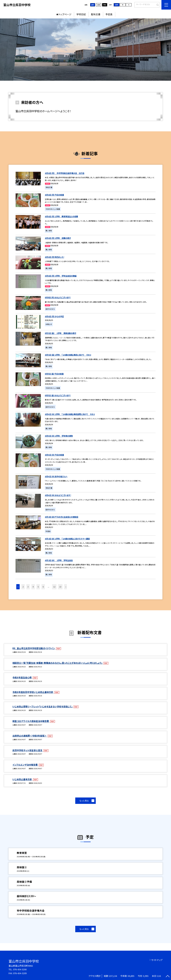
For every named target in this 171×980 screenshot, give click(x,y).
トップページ (65, 14)
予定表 (109, 14)
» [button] (66, 587)
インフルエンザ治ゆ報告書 (25, 765)
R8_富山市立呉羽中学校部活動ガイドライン (34, 648)
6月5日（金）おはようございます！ (58, 395)
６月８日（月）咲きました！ (55, 257)
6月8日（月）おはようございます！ (58, 297)
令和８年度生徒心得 (22, 677)
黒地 (105, 5)
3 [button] (28, 587)
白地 (99, 5)
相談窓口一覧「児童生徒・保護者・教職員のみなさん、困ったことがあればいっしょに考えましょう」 (58, 663)
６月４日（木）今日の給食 (54, 455)
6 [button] (43, 587)
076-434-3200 (20, 969)
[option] (85, 50)
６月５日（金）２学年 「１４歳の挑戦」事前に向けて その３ (68, 355)
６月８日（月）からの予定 (54, 316)
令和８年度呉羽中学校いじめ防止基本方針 (33, 692)
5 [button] (38, 587)
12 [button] (54, 587)
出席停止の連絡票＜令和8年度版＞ (30, 736)
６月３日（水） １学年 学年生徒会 (59, 560)
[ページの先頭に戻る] (168, 977)
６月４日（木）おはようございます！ (58, 495)
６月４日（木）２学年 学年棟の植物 (59, 436)
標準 (117, 5)
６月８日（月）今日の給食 (54, 195)
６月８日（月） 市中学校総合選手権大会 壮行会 (65, 173)
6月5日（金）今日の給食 (54, 374)
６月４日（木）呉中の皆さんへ (56, 476)
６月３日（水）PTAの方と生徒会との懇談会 (62, 517)
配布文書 (96, 14)
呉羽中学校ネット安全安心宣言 (28, 750)
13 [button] (60, 587)
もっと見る (84, 801)
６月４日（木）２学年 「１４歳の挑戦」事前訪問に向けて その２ (70, 414)
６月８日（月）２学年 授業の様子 (58, 238)
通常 (93, 5)
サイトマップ (157, 960)
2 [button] (23, 587)
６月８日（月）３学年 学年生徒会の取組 (61, 276)
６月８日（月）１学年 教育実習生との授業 (61, 216)
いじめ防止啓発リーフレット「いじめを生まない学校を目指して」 (43, 706)
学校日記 (81, 14)
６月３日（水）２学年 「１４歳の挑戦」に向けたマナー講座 (67, 539)
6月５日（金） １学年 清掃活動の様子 (61, 333)
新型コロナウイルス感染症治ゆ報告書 (31, 721)
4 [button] (33, 587)
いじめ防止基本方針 (22, 779)
